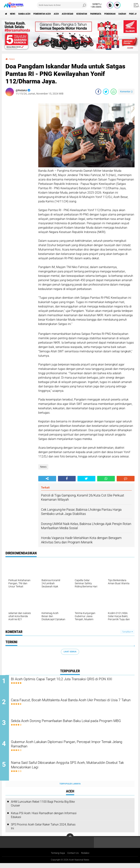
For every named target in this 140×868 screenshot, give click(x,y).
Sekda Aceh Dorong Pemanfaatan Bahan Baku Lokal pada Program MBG (68, 726)
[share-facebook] (98, 91)
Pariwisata (117, 14)
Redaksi (86, 858)
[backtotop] (70, 842)
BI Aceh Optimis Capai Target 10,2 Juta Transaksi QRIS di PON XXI (72, 682)
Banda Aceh (30, 14)
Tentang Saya (57, 858)
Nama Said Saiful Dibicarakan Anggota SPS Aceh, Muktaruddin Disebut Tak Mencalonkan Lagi (73, 770)
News (15, 14)
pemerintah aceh (51, 14)
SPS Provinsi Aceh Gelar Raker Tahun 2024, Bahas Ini (43, 831)
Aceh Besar (82, 14)
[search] (62, 5)
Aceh (68, 14)
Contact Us (73, 858)
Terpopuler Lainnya (70, 788)
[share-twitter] (106, 91)
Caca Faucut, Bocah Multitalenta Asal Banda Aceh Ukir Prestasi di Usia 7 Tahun (73, 704)
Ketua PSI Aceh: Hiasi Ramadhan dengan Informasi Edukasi (44, 820)
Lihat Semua (70, 652)
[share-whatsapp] (114, 91)
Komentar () (126, 91)
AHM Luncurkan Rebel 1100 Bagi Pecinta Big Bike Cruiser (43, 808)
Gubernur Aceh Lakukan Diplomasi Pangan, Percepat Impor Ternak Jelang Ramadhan (70, 748)
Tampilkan (127, 632)
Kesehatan (100, 14)
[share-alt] (47, 478)
